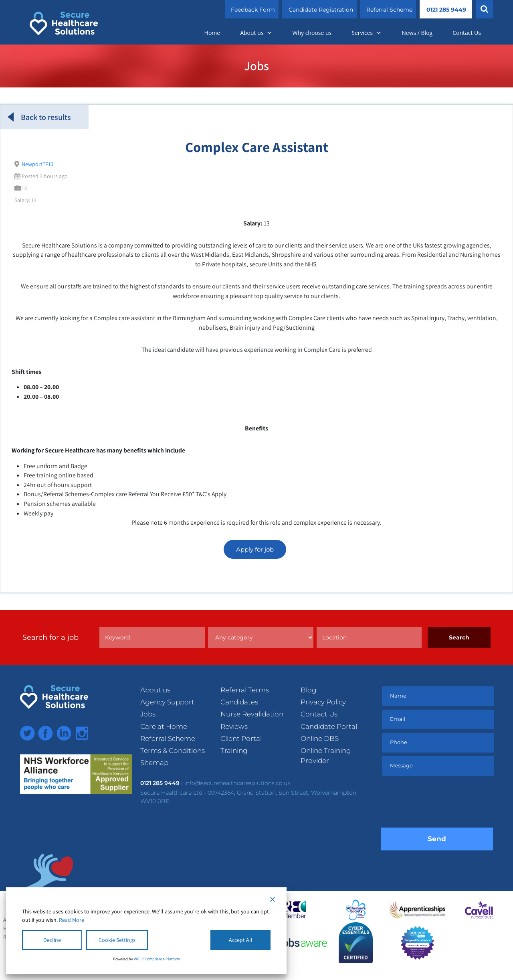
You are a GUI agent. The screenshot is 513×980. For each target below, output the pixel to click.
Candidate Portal (329, 726)
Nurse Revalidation (252, 714)
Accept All (241, 940)
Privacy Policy (323, 702)
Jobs (148, 714)
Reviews (234, 726)
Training (234, 751)
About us (256, 33)
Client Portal (241, 739)
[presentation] (442, 803)
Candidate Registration (321, 10)
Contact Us (467, 33)
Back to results (39, 117)
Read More (72, 920)
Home (212, 33)
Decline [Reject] (52, 940)
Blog (309, 690)
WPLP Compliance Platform (157, 959)
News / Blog (417, 33)
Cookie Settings (117, 940)
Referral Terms (245, 690)
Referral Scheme (389, 10)
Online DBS (320, 739)
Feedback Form (253, 10)
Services (367, 33)
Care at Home (164, 726)
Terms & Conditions (173, 751)
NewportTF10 (37, 164)
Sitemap (154, 763)
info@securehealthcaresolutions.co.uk (237, 783)
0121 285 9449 (446, 10)
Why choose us (312, 33)
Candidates (239, 702)
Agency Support (167, 702)
